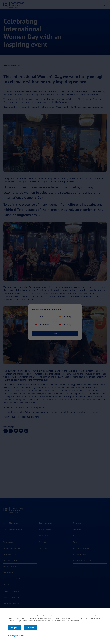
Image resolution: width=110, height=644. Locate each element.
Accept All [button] (14, 628)
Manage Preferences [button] (17, 636)
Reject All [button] (30, 628)
